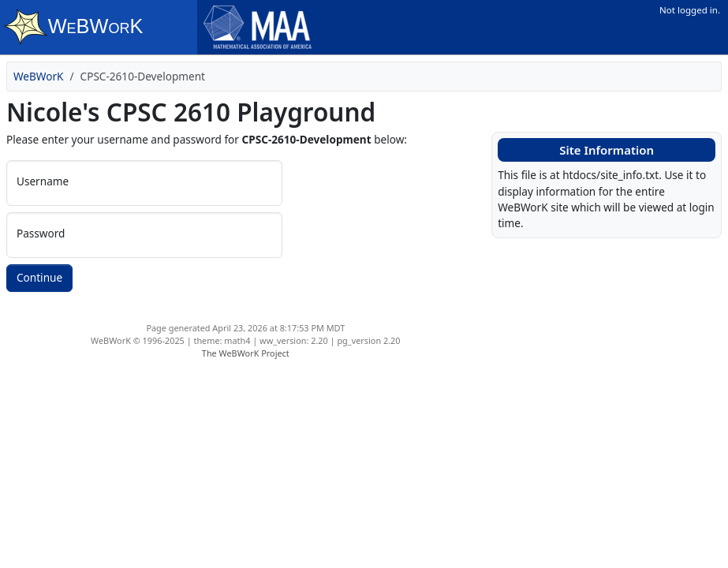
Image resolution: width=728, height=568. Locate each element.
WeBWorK (39, 76)
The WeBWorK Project (246, 353)
